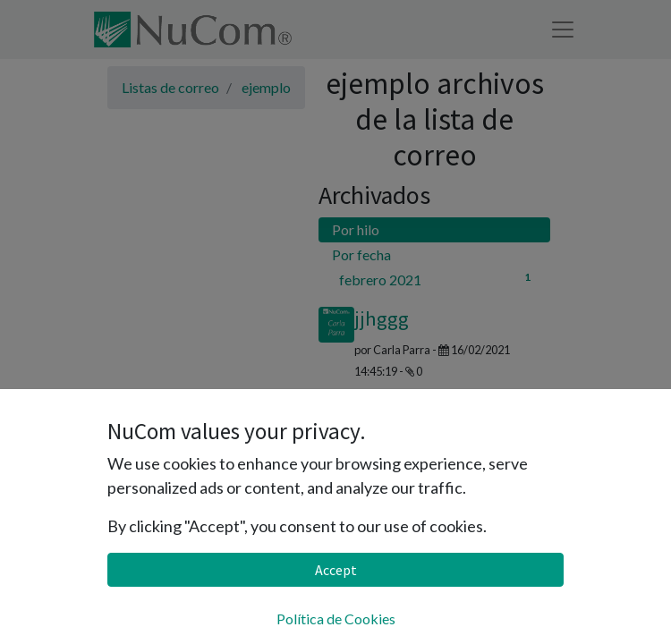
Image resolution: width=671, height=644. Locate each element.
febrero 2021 (438, 279)
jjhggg (382, 318)
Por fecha (361, 254)
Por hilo (356, 229)
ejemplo (266, 87)
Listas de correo (170, 87)
